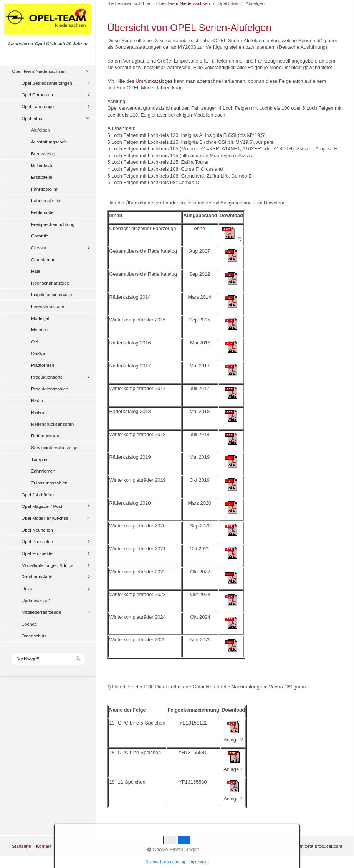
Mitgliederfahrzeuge (41, 612)
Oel (35, 342)
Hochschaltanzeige (50, 283)
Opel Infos (32, 118)
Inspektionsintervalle (52, 294)
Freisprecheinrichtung (53, 224)
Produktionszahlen (50, 389)
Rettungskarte (45, 436)
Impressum (68, 846)
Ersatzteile (42, 177)
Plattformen (43, 365)
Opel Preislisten (37, 541)
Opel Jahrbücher (38, 495)
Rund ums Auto (37, 577)
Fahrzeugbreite (46, 200)
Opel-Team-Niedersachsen (39, 71)
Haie (36, 271)
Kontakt (44, 846)
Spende (29, 624)
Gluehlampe (43, 259)
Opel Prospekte (37, 553)
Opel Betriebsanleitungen (47, 83)
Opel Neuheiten (37, 530)
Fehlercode (42, 212)
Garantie (40, 236)
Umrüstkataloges (154, 81)
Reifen (38, 412)
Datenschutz (34, 636)
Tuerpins (40, 459)
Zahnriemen (43, 471)
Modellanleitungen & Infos (47, 565)
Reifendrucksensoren (52, 424)
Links (27, 589)
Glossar (39, 248)
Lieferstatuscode (48, 306)
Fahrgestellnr (44, 189)
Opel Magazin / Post (42, 506)
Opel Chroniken (37, 95)
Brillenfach (42, 165)
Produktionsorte (47, 377)
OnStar (38, 353)
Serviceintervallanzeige (54, 447)
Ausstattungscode (49, 142)
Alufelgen (41, 130)
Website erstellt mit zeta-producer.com (304, 846)
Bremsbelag (43, 154)
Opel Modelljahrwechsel (45, 518)
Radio (37, 400)
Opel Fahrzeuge (38, 106)
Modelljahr (41, 318)
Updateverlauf (36, 600)
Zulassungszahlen (49, 483)
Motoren (39, 330)
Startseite (22, 846)
